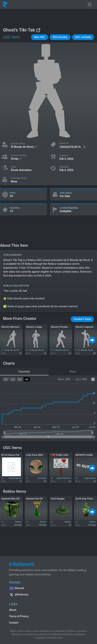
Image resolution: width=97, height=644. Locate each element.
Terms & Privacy (19, 616)
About (13, 610)
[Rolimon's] (6, 4)
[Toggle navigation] (90, 4)
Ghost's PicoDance (61, 327)
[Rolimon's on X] (48, 595)
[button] (40, 37)
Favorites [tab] (24, 372)
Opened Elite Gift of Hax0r (16, 499)
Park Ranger (58, 499)
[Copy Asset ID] (73, 147)
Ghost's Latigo (34, 327)
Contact (14, 623)
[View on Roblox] (38, 30)
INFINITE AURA (84, 455)
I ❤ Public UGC (60, 455)
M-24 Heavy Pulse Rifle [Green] (19, 455)
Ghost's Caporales (86, 327)
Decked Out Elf (34, 499)
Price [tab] (73, 372)
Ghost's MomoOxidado (14, 327)
